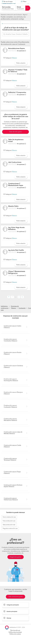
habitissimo (4, 310)
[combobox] (8, 8)
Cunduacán (22, 312)
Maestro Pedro (13, 210)
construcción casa (9, 521)
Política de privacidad (15, 636)
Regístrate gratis (16, 561)
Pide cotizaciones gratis (15, 601)
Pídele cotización (21, 67)
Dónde (19, 7)
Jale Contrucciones (15, 166)
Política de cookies (15, 638)
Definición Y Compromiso (17, 97)
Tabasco (14, 62)
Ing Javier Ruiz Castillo (16, 254)
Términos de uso (15, 635)
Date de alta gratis (15, 136)
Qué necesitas (6, 7)
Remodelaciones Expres (16, 53)
